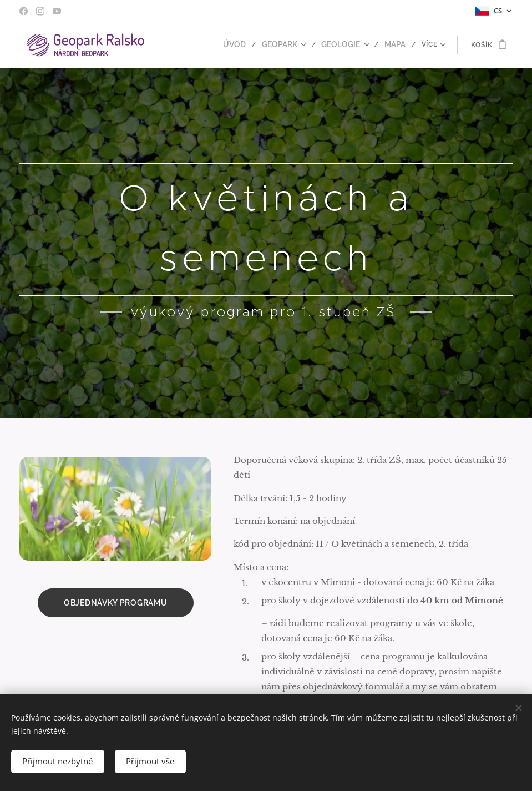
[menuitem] (245, 45)
